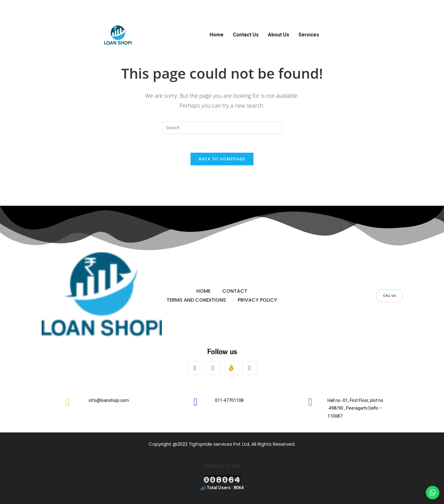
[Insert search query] (222, 128)
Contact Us (246, 35)
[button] (310, 35)
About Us (279, 35)
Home (217, 35)
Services (309, 35)
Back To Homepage (222, 159)
